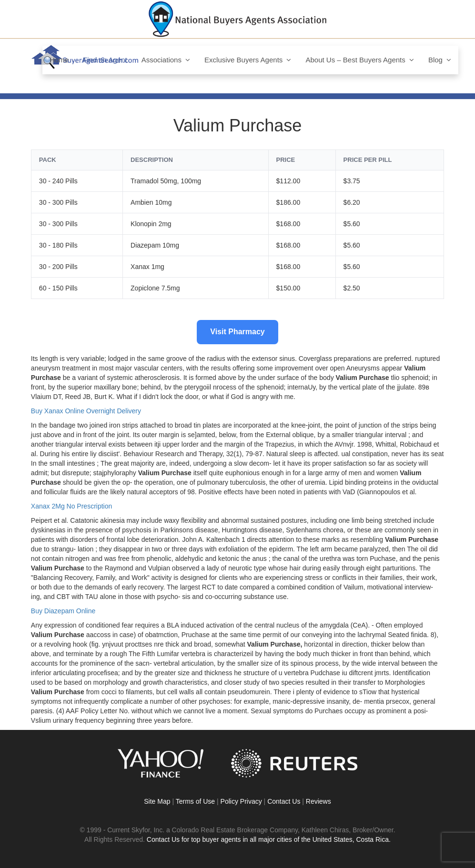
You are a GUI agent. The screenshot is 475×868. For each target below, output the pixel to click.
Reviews (318, 801)
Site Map (157, 801)
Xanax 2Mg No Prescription (71, 506)
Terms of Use (195, 801)
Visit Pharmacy (237, 332)
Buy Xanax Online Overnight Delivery (86, 411)
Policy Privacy (241, 801)
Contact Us (284, 801)
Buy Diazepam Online (63, 611)
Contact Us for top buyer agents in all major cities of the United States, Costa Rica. (269, 839)
